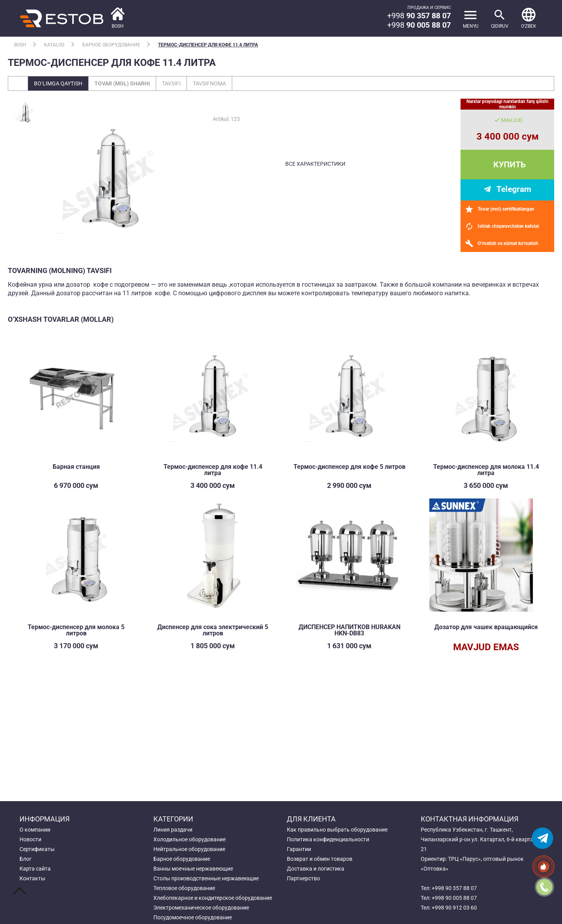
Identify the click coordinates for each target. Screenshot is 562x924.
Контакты (32, 878)
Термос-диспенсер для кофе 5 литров (349, 467)
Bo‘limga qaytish (58, 83)
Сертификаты (37, 849)
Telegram (514, 189)
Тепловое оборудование (184, 888)
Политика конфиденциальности (328, 839)
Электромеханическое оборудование (201, 908)
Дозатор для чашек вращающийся (486, 627)
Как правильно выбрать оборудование (337, 830)
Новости (30, 839)
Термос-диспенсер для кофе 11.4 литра (208, 45)
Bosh (20, 45)
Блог (26, 859)
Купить (510, 165)
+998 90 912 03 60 (454, 908)
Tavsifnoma (209, 83)
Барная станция (76, 467)
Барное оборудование (111, 45)
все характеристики (315, 164)
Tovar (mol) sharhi (122, 83)
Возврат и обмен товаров (320, 859)
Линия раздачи (173, 830)
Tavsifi (171, 83)
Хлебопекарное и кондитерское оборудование (213, 898)
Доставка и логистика (316, 869)
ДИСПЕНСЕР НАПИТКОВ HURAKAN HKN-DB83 (349, 630)
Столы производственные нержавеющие (206, 878)
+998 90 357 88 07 (454, 888)
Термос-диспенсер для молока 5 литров (76, 630)
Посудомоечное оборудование (193, 917)
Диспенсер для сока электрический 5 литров (213, 630)
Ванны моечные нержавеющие (193, 869)
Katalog (54, 45)
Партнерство (303, 878)
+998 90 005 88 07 (454, 898)
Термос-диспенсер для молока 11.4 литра (486, 470)
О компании (35, 830)
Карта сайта (35, 869)
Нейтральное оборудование (189, 849)
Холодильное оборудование (189, 839)
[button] (529, 18)
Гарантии (299, 849)
